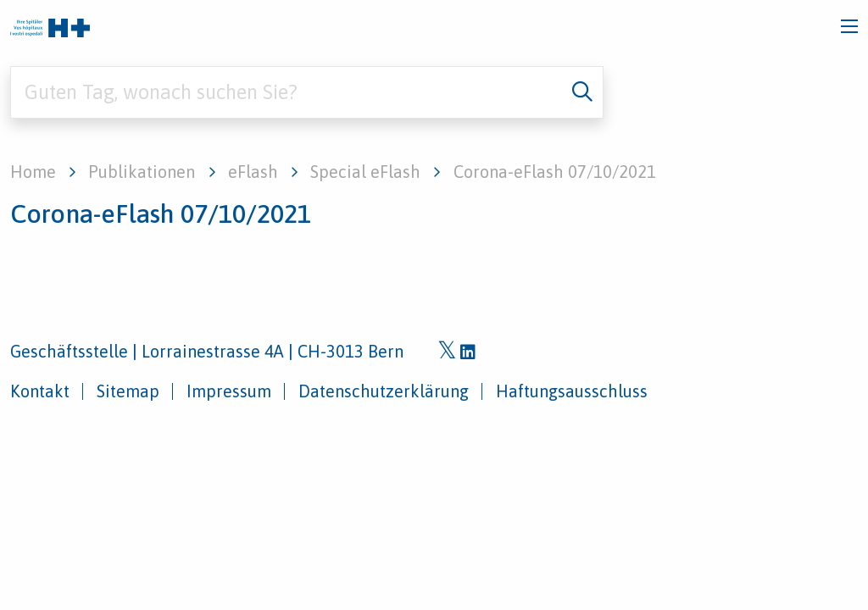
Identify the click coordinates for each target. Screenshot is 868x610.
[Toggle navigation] (849, 26)
